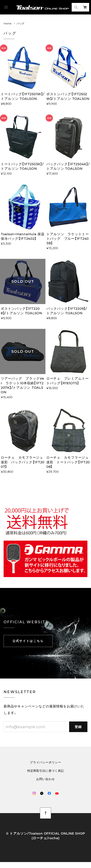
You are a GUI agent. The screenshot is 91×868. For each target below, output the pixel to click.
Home (8, 23)
